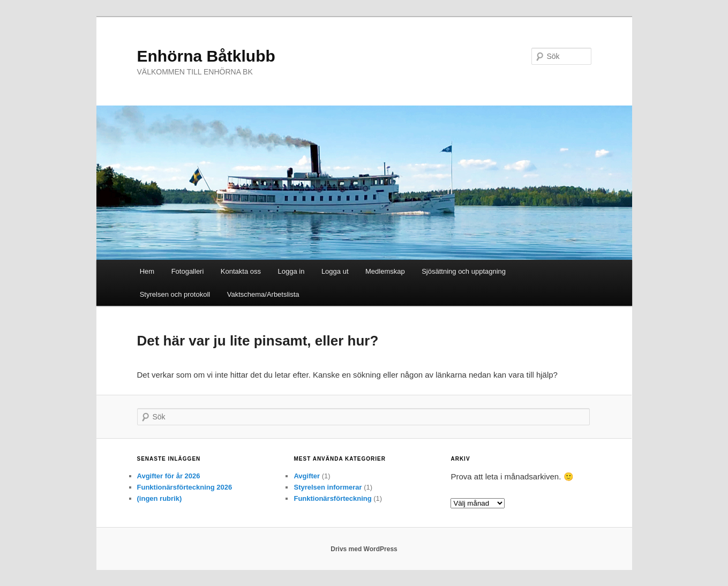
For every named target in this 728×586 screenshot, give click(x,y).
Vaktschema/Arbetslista (263, 294)
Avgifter (307, 476)
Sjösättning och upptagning (464, 271)
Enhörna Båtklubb (206, 56)
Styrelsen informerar (328, 487)
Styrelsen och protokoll (175, 294)
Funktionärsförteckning (332, 498)
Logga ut (335, 271)
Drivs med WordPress (364, 549)
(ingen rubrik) (160, 498)
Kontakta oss (241, 271)
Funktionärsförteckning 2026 (185, 487)
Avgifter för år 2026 (169, 476)
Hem (147, 271)
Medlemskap (385, 271)
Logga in (291, 271)
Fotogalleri (188, 271)
